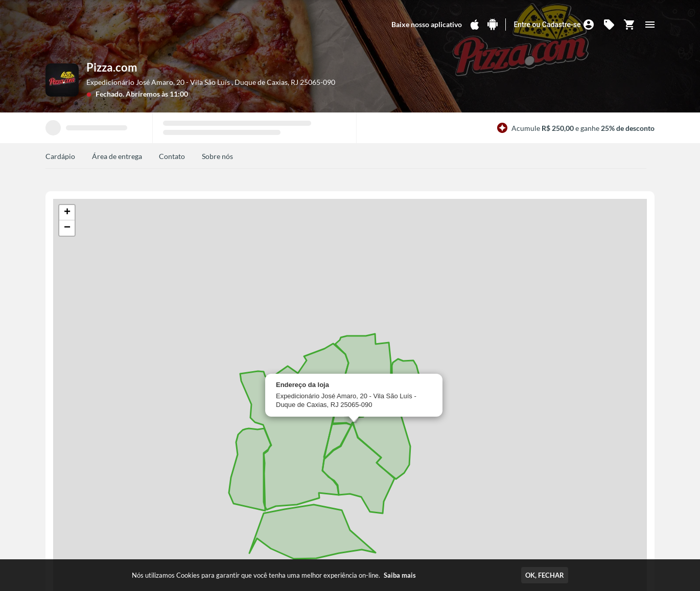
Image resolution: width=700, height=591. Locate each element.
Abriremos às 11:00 (157, 94)
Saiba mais (400, 575)
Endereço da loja (302, 385)
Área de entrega (117, 156)
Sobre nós (217, 156)
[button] (67, 213)
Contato (172, 156)
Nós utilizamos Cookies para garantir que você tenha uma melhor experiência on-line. (274, 575)
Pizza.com (112, 67)
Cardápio (60, 156)
